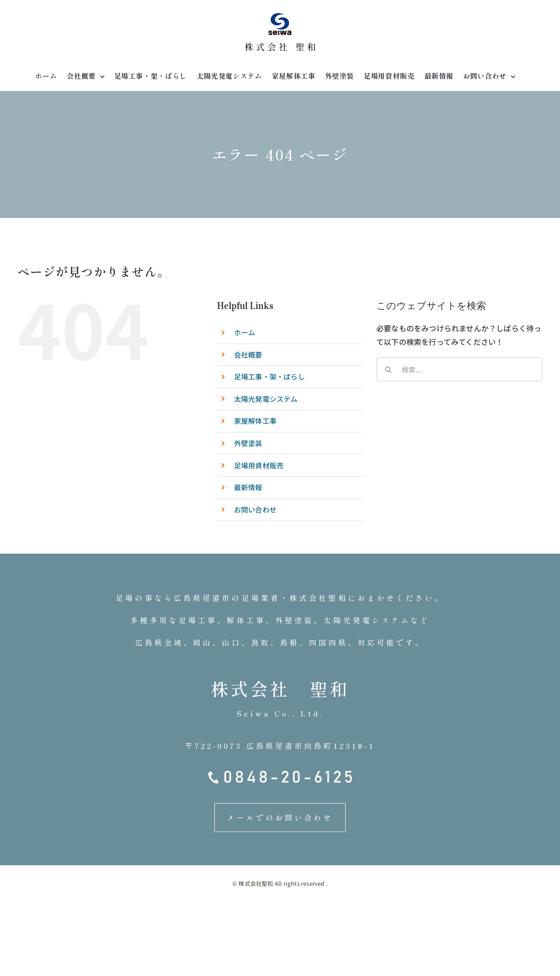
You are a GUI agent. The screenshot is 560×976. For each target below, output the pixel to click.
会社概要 (248, 355)
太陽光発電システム (266, 399)
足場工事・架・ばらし (269, 376)
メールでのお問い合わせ (280, 817)
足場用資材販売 (259, 465)
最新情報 (248, 487)
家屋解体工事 (255, 421)
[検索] (388, 369)
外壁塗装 (248, 443)
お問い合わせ (255, 509)
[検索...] (459, 369)
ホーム (245, 332)
